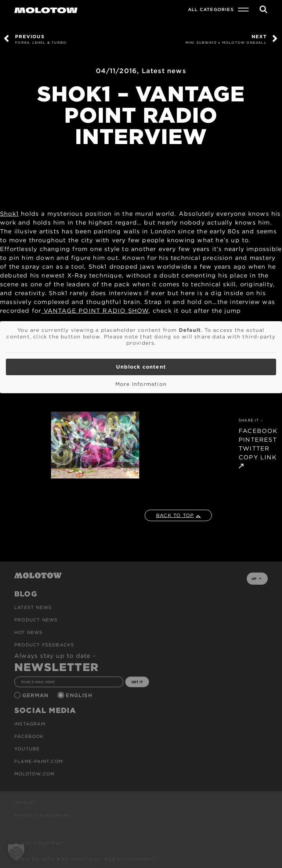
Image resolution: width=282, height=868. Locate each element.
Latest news (164, 71)
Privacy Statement (42, 815)
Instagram (30, 724)
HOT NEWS (29, 632)
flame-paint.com (39, 761)
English (80, 695)
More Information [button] (141, 384)
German (36, 695)
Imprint (25, 803)
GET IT (137, 682)
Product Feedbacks (44, 645)
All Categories (211, 9)
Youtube (27, 749)
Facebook (29, 736)
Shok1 (9, 214)
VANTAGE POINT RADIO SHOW (95, 311)
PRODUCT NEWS (36, 620)
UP (256, 579)
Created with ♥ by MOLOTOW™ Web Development (86, 859)
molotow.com (34, 774)
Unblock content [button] (141, 367)
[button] (16, 852)
